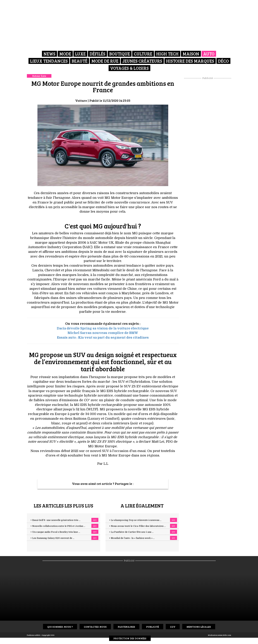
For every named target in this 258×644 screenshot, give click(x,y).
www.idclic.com (225, 635)
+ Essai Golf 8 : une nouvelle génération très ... (55, 520)
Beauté (80, 61)
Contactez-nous (95, 627)
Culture (143, 54)
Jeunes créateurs (142, 61)
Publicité (153, 627)
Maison (191, 54)
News (49, 54)
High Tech (167, 54)
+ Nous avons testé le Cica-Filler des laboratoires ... (137, 526)
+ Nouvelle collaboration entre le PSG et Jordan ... (58, 526)
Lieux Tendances (49, 61)
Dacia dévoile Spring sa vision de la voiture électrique (103, 328)
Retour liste (39, 76)
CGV (173, 627)
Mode (65, 54)
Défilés (97, 54)
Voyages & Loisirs (129, 68)
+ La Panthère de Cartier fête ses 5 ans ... (131, 532)
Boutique (120, 54)
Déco (223, 61)
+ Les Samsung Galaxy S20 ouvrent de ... (52, 538)
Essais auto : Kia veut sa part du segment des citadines (103, 338)
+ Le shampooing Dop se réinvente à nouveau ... (135, 520)
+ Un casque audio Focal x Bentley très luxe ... (55, 532)
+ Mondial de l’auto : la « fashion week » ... (132, 538)
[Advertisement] (208, 134)
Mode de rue (105, 61)
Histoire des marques (190, 61)
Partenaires (126, 627)
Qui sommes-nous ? (60, 627)
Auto (209, 54)
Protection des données (130, 638)
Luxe (80, 54)
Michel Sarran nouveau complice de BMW (103, 333)
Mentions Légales (199, 627)
